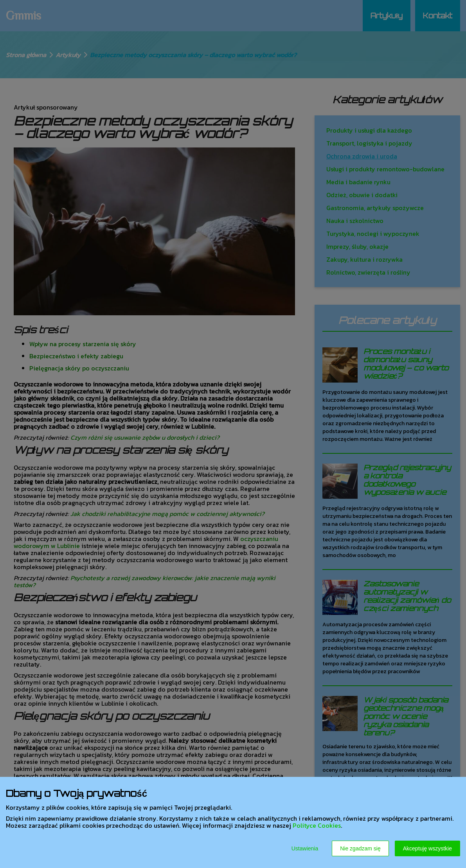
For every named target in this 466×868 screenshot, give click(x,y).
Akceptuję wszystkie (427, 848)
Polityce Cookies (317, 825)
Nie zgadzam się (360, 848)
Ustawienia (305, 848)
